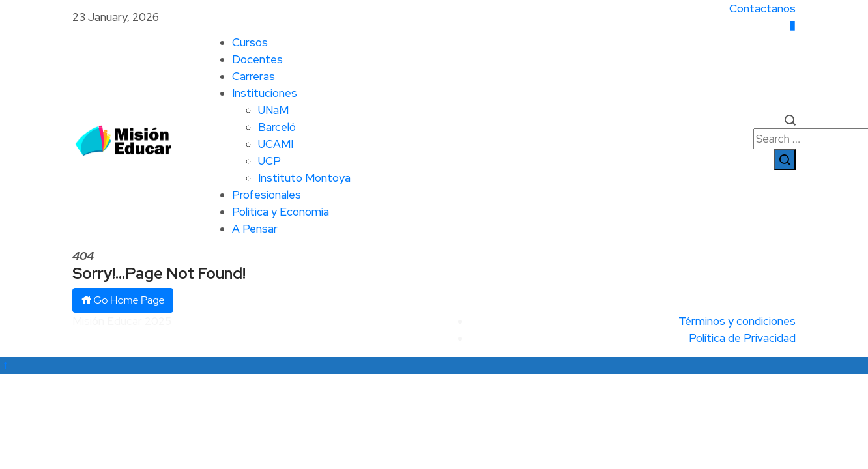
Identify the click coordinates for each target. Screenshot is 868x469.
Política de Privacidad (742, 338)
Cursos (250, 42)
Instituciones (265, 93)
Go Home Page (123, 300)
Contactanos (762, 8)
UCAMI (276, 144)
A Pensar (255, 229)
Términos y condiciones (737, 321)
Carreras (253, 76)
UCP (269, 161)
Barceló (277, 127)
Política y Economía (281, 212)
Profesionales (267, 195)
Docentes (257, 59)
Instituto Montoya (304, 178)
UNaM (273, 110)
